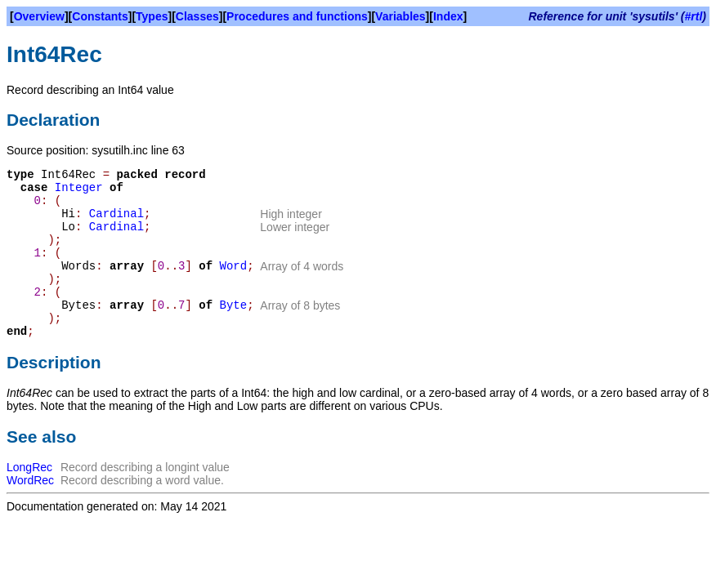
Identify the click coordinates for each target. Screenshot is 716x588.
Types (152, 16)
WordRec (30, 480)
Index (448, 16)
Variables (401, 16)
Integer (79, 188)
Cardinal (116, 214)
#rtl (694, 16)
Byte (234, 305)
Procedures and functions (297, 16)
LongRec (29, 467)
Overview (39, 16)
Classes (197, 16)
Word (234, 266)
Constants (100, 16)
